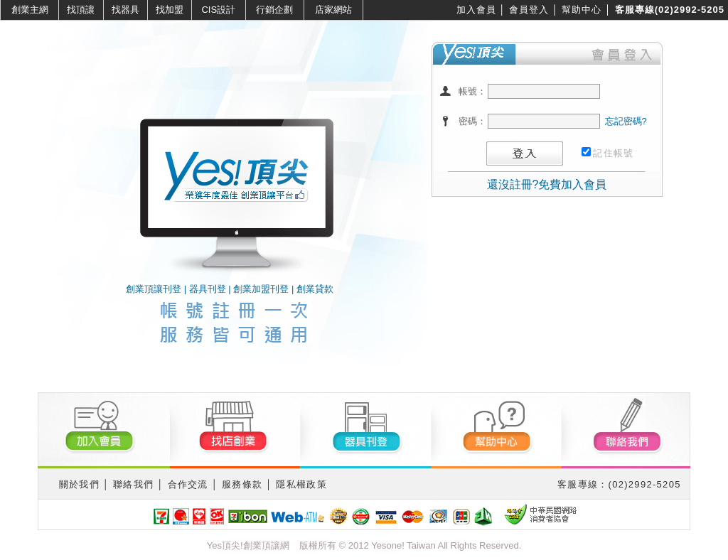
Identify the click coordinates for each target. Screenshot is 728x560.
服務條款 (242, 484)
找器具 (125, 10)
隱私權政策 (301, 484)
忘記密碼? (626, 121)
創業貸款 (315, 289)
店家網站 (333, 10)
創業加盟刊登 (261, 289)
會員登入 (529, 10)
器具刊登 (208, 289)
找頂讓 (81, 10)
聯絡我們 (133, 484)
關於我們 (79, 484)
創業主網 (30, 10)
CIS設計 (218, 10)
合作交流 (188, 484)
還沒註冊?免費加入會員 (547, 184)
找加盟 (170, 10)
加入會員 (476, 10)
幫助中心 (582, 10)
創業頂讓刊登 (154, 289)
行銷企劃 (274, 10)
